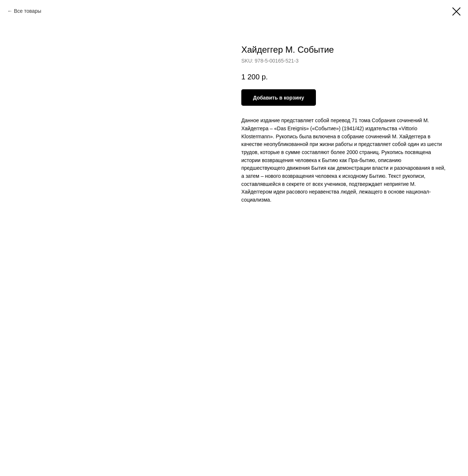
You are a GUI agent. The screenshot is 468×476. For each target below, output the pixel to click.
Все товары (28, 11)
